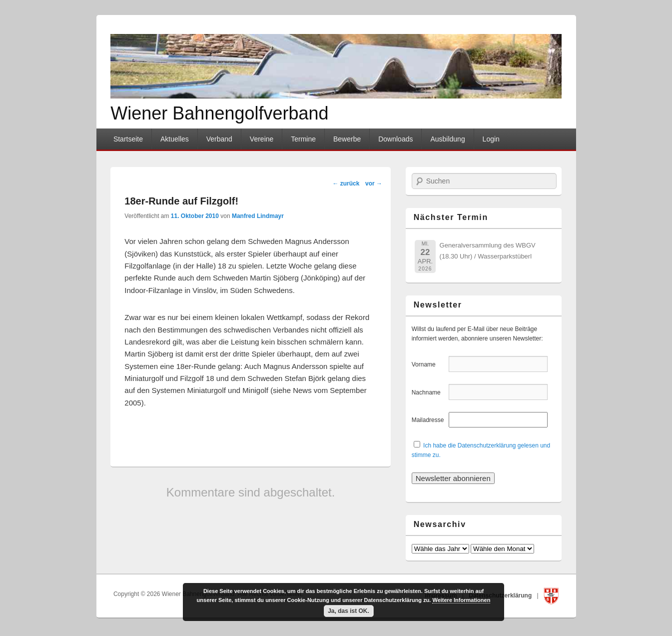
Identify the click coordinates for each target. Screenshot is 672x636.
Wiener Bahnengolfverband (219, 113)
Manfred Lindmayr (258, 216)
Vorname (429, 364)
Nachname (429, 392)
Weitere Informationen (461, 600)
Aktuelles (175, 139)
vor (374, 183)
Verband (219, 139)
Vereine (262, 139)
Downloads (395, 139)
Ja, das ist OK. (348, 611)
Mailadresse (429, 420)
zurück (346, 183)
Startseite (128, 139)
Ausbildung (447, 139)
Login (491, 139)
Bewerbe (347, 139)
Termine (303, 139)
